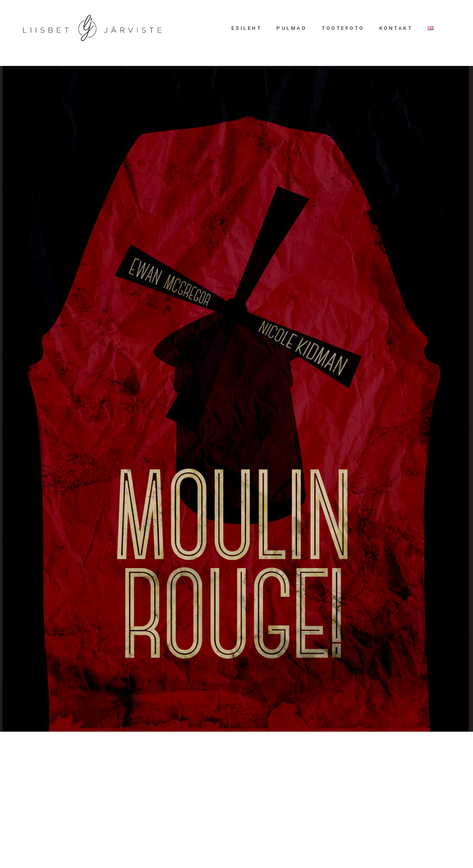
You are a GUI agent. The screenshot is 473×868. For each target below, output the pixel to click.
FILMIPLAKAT (54, 771)
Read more (18, 801)
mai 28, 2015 (18, 755)
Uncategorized (64, 755)
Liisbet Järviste (118, 755)
